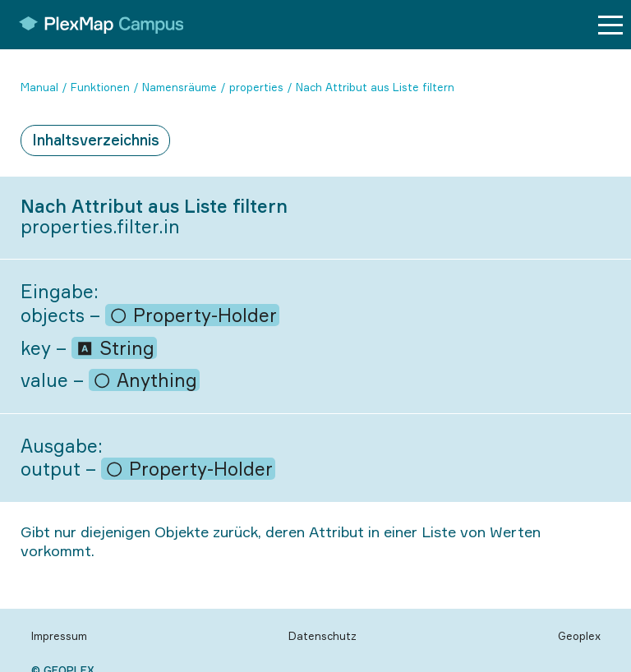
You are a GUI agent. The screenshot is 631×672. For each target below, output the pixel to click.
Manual (39, 87)
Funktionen (100, 87)
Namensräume (180, 87)
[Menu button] (610, 25)
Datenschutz (322, 636)
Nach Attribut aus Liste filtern (375, 87)
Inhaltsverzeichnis (96, 140)
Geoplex (579, 636)
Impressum (59, 636)
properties (256, 87)
